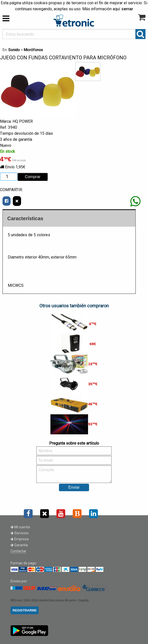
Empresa (20, 539)
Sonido (14, 50)
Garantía (19, 545)
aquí (116, 9)
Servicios (20, 533)
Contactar (18, 551)
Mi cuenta (20, 527)
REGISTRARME (25, 610)
